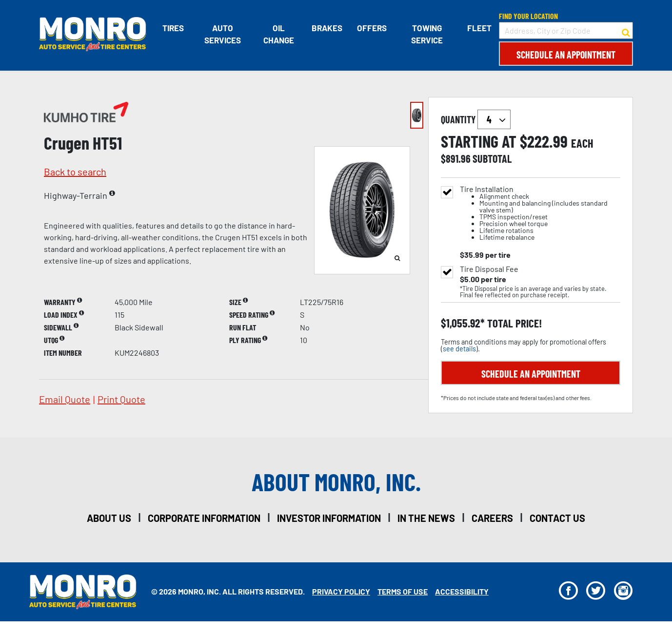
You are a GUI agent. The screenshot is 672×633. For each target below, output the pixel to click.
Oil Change (279, 34)
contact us (557, 518)
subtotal (492, 158)
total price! (513, 323)
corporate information (204, 518)
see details (459, 349)
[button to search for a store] (626, 31)
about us (109, 518)
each (582, 143)
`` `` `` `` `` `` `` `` (494, 119)
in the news (426, 518)
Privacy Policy (341, 591)
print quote (121, 399)
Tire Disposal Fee (489, 269)
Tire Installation (540, 213)
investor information (329, 518)
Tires (173, 28)
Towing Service (427, 34)
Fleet (479, 28)
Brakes (326, 28)
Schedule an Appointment (566, 55)
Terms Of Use (403, 591)
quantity (476, 119)
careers (492, 518)
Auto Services (222, 34)
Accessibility (462, 591)
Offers (371, 28)
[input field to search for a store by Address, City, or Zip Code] (566, 30)
